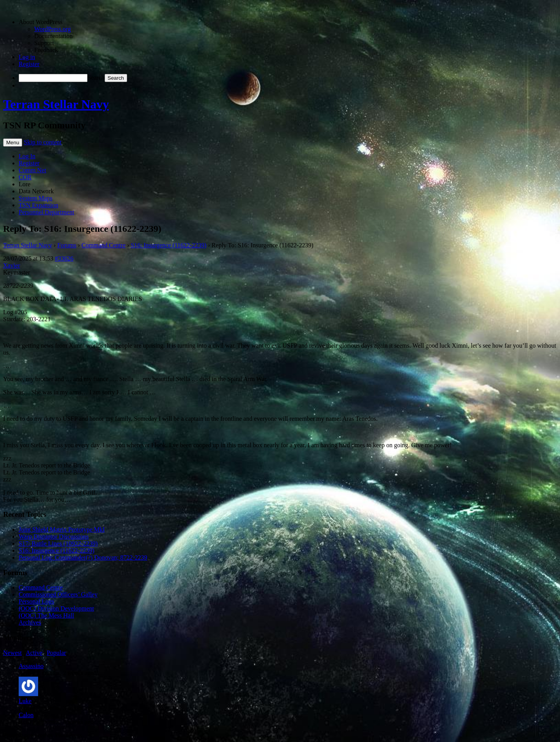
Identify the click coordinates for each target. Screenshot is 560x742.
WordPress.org (52, 29)
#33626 (64, 258)
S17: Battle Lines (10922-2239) (58, 543)
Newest (12, 653)
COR (25, 177)
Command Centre (104, 245)
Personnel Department (46, 212)
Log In (27, 156)
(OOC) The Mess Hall (46, 615)
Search (96, 78)
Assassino (31, 666)
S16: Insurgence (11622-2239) (169, 245)
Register (29, 64)
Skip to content (43, 142)
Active (34, 653)
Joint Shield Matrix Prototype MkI (62, 529)
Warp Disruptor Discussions (54, 536)
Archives (30, 622)
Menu (13, 143)
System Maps (36, 198)
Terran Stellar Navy (56, 104)
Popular (56, 653)
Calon (26, 715)
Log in (27, 57)
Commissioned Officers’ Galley (58, 594)
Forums (67, 245)
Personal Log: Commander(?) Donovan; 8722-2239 (83, 557)
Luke (25, 701)
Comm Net (32, 170)
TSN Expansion (38, 205)
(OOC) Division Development (56, 608)
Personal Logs (36, 601)
